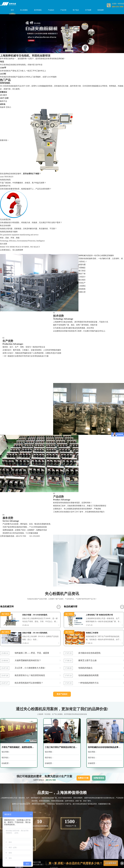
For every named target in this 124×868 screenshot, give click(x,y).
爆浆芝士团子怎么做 (87, 660)
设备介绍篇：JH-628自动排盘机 (35, 615)
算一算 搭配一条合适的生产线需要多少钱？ (75, 863)
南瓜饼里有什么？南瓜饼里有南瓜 (30, 675)
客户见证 (76, 10)
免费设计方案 (83, 778)
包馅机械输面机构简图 (88, 675)
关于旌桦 (88, 10)
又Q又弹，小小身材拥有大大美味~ (30, 668)
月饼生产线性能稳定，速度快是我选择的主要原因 (19, 747)
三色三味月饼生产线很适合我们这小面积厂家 (62, 747)
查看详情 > (4, 140)
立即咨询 (4, 536)
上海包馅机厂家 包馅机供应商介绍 (99, 615)
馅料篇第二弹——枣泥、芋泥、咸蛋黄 (32, 653)
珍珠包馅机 (5, 83)
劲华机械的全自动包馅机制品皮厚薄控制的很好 (105, 747)
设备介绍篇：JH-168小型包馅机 (35, 633)
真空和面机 (38, 10)
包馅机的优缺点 (85, 668)
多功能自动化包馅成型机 (89, 653)
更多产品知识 (62, 694)
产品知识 (51, 10)
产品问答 (63, 10)
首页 (12, 10)
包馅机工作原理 (92, 633)
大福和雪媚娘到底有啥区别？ (28, 660)
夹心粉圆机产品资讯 (62, 594)
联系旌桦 (101, 10)
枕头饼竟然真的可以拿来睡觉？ (29, 683)
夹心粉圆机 (24, 10)
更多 (59, 607)
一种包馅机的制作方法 (88, 683)
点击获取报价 (111, 863)
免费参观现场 (99, 778)
